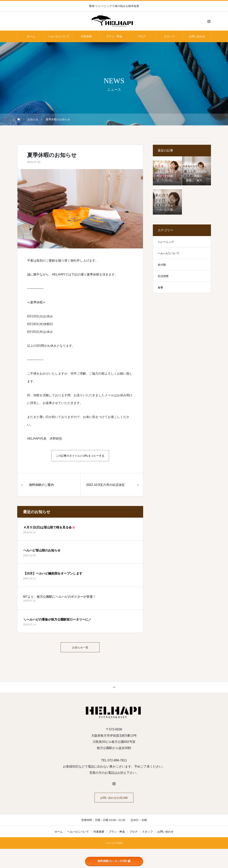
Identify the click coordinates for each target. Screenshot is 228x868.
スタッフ (169, 36)
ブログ (142, 36)
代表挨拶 (86, 36)
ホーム (31, 36)
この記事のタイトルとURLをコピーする (80, 456)
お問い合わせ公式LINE (114, 800)
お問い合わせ (197, 36)
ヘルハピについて (59, 36)
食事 (160, 288)
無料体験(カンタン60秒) (114, 861)
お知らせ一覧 (80, 648)
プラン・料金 (114, 36)
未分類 (162, 265)
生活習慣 (163, 276)
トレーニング (166, 242)
